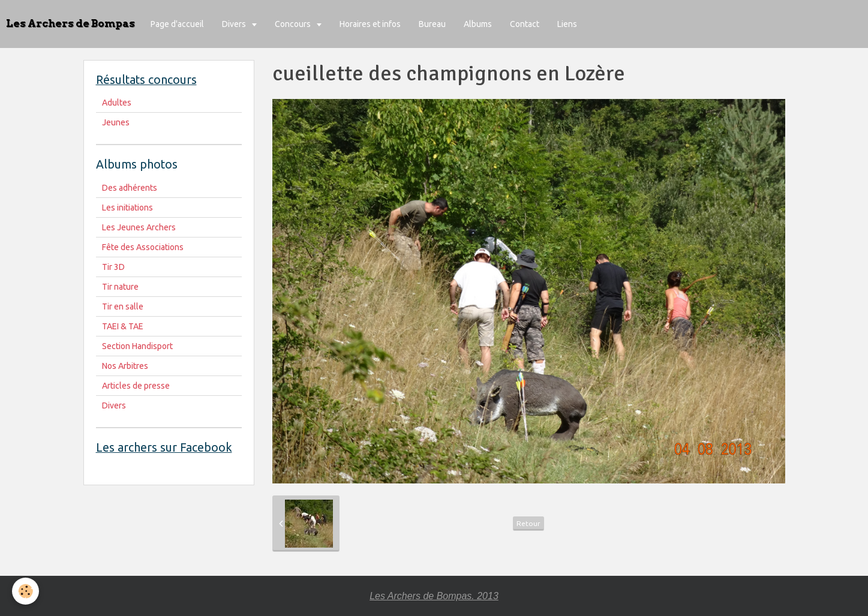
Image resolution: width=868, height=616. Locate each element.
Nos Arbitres (125, 366)
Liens (567, 24)
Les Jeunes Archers (139, 227)
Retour (528, 523)
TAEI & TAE (123, 326)
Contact (525, 24)
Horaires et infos (370, 24)
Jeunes (116, 122)
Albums (478, 24)
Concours (294, 24)
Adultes (117, 103)
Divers (235, 24)
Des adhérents (130, 188)
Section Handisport (137, 346)
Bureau (432, 24)
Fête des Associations (143, 247)
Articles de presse (136, 386)
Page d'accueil (177, 24)
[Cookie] (25, 591)
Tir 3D (113, 267)
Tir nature (120, 287)
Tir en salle (123, 307)
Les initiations (127, 208)
